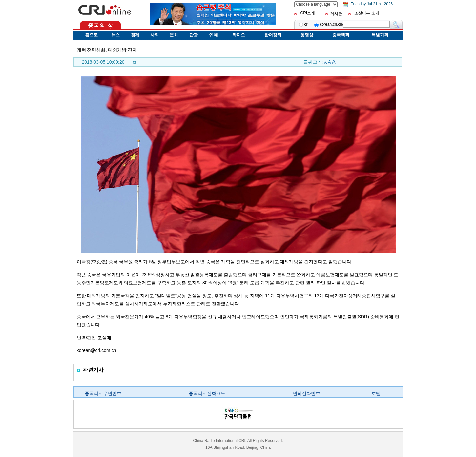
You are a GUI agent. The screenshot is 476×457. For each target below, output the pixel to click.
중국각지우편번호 (103, 393)
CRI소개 (308, 13)
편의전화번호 (306, 393)
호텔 (376, 393)
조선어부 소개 (367, 13)
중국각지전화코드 (207, 393)
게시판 (336, 14)
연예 (214, 35)
